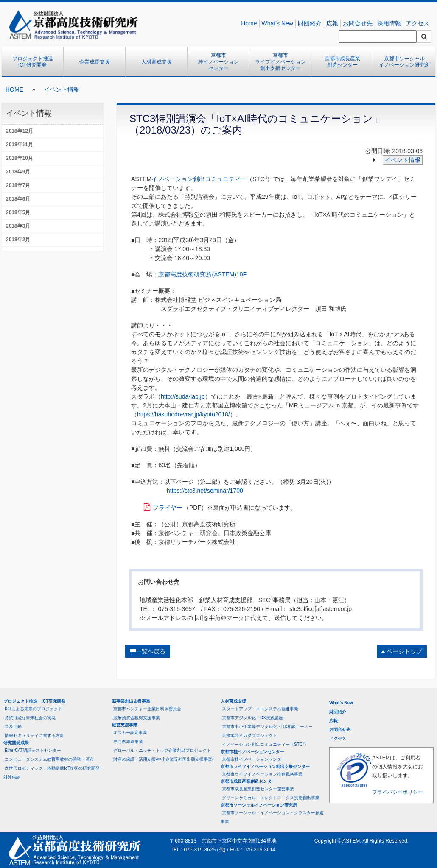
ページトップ (402, 651)
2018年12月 (20, 131)
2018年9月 (18, 172)
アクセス (417, 23)
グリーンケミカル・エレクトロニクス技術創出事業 (271, 798)
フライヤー (168, 508)
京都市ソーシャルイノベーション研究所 (404, 62)
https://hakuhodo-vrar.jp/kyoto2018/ (183, 414)
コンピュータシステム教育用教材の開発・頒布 (49, 759)
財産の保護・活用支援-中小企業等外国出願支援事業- (164, 759)
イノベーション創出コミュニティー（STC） (265, 744)
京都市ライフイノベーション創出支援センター (280, 62)
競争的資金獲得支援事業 (137, 718)
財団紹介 (310, 23)
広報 (332, 23)
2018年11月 (20, 145)
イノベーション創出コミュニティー (199, 179)
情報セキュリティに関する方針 (34, 735)
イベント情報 (62, 89)
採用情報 (389, 23)
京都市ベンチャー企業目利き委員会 (147, 709)
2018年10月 (20, 158)
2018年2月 (18, 240)
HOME (14, 89)
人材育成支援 (157, 62)
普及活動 (13, 727)
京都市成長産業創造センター (342, 62)
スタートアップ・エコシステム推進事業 (260, 709)
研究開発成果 (16, 743)
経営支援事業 (125, 725)
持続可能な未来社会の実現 (30, 718)
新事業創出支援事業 (131, 701)
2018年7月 (18, 185)
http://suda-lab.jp (183, 396)
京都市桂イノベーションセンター (218, 62)
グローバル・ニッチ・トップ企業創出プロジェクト (162, 750)
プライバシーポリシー (398, 792)
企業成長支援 (95, 62)
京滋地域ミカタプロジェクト (249, 735)
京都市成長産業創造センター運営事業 (258, 789)
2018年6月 (18, 199)
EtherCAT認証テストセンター (33, 750)
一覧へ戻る (148, 651)
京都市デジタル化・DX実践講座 (252, 718)
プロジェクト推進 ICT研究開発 (35, 62)
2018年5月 (18, 212)
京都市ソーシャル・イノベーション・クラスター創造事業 (272, 817)
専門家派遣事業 (128, 741)
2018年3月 (18, 226)
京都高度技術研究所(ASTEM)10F (202, 274)
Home (249, 23)
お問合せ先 (358, 23)
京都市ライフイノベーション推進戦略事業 (262, 774)
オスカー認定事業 (130, 733)
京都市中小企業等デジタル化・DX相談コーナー (267, 727)
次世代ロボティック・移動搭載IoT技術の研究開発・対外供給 (54, 773)
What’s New (277, 23)
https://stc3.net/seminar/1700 (205, 491)
